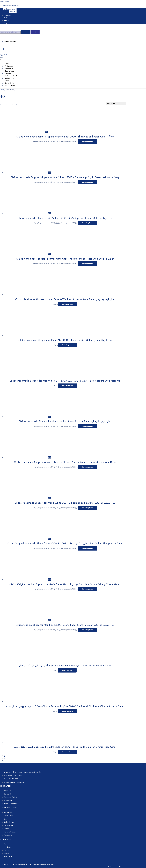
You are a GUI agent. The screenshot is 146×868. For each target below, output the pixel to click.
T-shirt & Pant (10, 83)
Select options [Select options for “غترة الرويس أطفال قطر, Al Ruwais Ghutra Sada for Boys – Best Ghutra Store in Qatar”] (67, 670)
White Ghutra (10, 86)
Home (7, 64)
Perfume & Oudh (11, 76)
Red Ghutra (9, 78)
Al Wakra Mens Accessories (9, 5)
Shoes (7, 81)
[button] (61, 59)
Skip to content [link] (5, 1)
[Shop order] (116, 103)
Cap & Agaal (10, 71)
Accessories (9, 69)
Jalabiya (8, 73)
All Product (9, 66)
